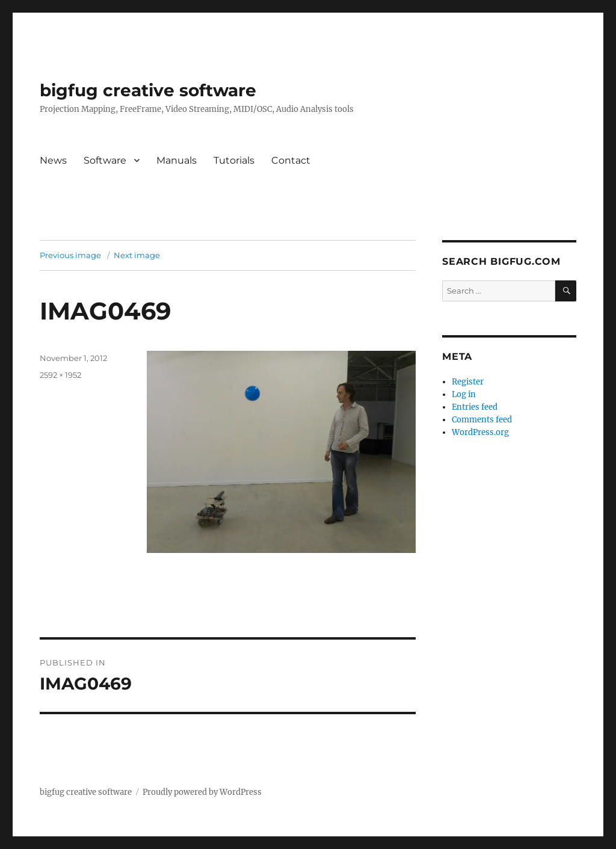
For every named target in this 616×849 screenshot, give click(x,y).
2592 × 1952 (60, 375)
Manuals (177, 160)
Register (468, 382)
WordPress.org (480, 432)
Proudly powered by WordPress (202, 792)
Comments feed (482, 420)
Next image (137, 255)
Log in (464, 394)
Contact (291, 160)
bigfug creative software (148, 90)
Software (105, 160)
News (53, 160)
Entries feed (475, 407)
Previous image (70, 255)
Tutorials (234, 160)
